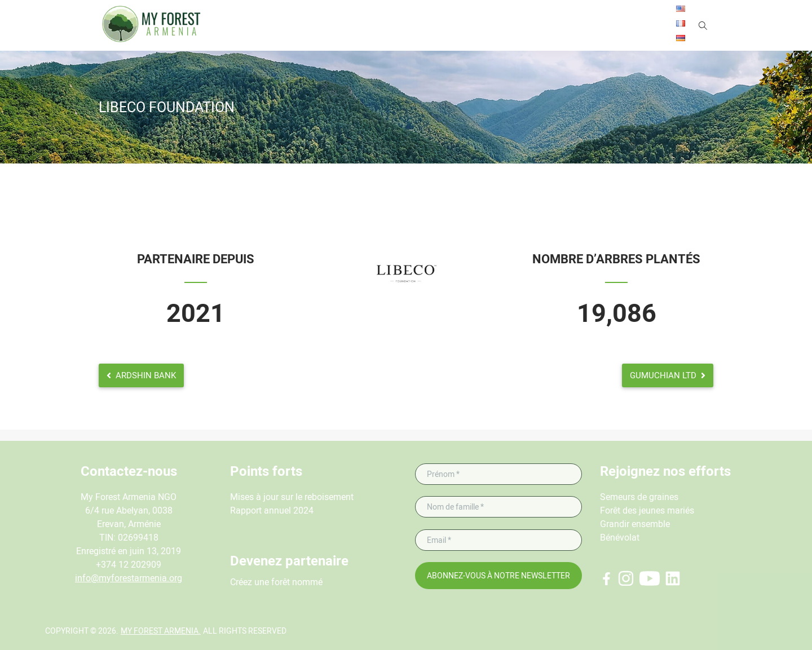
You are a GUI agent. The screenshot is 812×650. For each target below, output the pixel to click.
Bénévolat (620, 538)
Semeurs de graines (639, 497)
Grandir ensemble (635, 524)
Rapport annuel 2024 (272, 510)
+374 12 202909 (129, 565)
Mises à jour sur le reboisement (292, 497)
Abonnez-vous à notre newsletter (498, 576)
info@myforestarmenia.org (129, 578)
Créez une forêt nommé (276, 582)
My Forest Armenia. (161, 631)
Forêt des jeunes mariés (647, 510)
